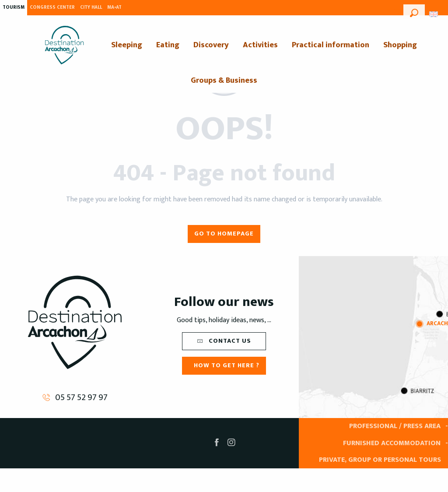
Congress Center (52, 7)
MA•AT (114, 7)
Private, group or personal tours (380, 460)
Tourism (14, 7)
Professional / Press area (395, 426)
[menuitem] (64, 45)
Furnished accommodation (392, 443)
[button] (414, 12)
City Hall (91, 7)
